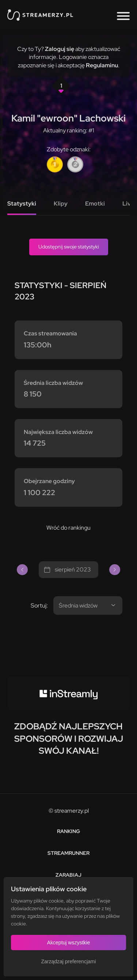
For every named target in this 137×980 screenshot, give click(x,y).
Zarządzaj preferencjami (68, 961)
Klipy (61, 204)
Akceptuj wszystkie (68, 943)
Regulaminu (102, 65)
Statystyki (22, 204)
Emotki (95, 204)
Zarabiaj (68, 875)
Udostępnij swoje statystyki (69, 247)
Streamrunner (68, 853)
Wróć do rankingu (68, 528)
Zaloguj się (60, 49)
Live (128, 204)
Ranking (68, 831)
